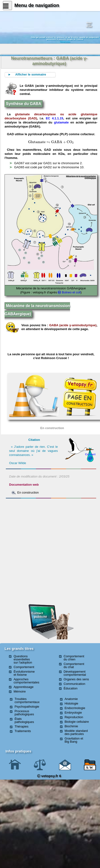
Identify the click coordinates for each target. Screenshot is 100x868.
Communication (74, 684)
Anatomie (71, 699)
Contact (90, 454)
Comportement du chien (74, 658)
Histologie (71, 703)
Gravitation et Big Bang (74, 740)
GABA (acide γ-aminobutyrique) (73, 325)
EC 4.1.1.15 (55, 118)
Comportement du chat (74, 665)
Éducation (71, 688)
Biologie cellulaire (77, 722)
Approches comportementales (26, 681)
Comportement (24, 667)
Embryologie (73, 713)
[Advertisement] (51, 526)
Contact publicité (39, 615)
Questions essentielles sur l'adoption (23, 659)
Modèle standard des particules (76, 732)
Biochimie (71, 726)
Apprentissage (24, 687)
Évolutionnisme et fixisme (24, 673)
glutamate (61, 122)
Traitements (23, 731)
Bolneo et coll (71, 292)
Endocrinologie (75, 708)
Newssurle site (89, 25)
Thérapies (22, 726)
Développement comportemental (75, 673)
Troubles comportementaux (27, 700)
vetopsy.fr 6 (49, 776)
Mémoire (20, 691)
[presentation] (37, 142)
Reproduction (74, 717)
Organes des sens (76, 679)
